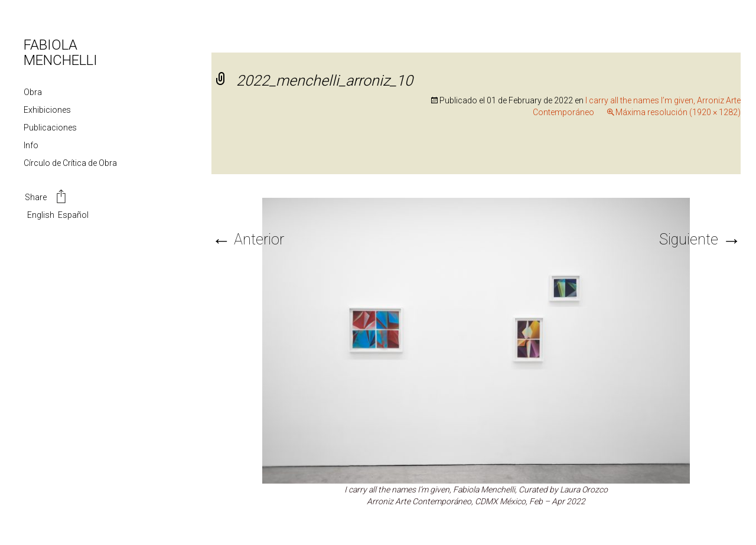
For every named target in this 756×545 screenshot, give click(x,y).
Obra (33, 92)
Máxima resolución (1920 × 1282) (678, 112)
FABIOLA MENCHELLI (61, 53)
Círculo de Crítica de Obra (70, 163)
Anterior (248, 239)
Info (31, 145)
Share (46, 198)
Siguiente (700, 239)
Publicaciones (50, 128)
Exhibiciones (47, 110)
